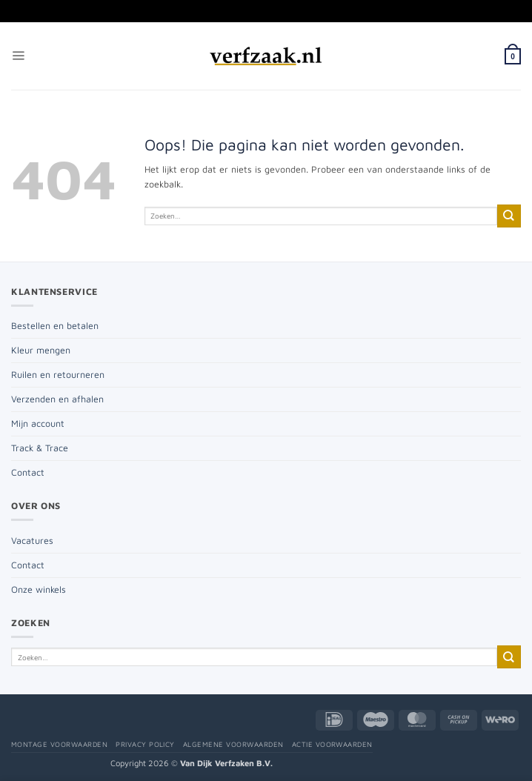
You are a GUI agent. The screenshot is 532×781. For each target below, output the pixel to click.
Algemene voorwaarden (233, 744)
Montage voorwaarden (59, 744)
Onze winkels (39, 589)
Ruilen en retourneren (58, 375)
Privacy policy (145, 744)
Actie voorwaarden (332, 744)
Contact (28, 472)
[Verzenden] (509, 216)
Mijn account (38, 423)
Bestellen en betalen (55, 326)
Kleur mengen (41, 350)
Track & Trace (40, 448)
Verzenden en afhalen (57, 399)
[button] (18, 56)
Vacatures (32, 541)
